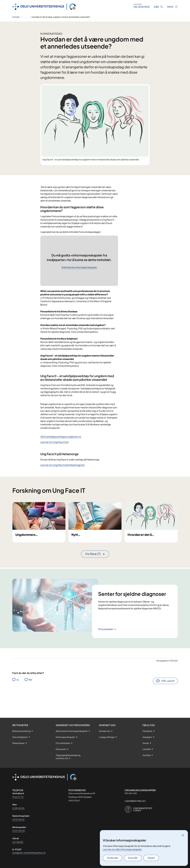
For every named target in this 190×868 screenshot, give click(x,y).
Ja (17, 702)
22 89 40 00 (18, 808)
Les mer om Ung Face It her (54, 442)
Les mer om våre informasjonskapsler (122, 849)
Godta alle (112, 858)
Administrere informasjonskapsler (79, 267)
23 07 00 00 (19, 831)
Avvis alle (133, 858)
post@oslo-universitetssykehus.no (29, 853)
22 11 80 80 (18, 842)
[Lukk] (183, 835)
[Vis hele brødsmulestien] (26, 17)
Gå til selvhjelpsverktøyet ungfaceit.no (61, 437)
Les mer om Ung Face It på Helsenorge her (62, 465)
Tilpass (151, 858)
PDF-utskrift (168, 703)
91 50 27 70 (18, 797)
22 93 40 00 (18, 819)
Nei (30, 702)
